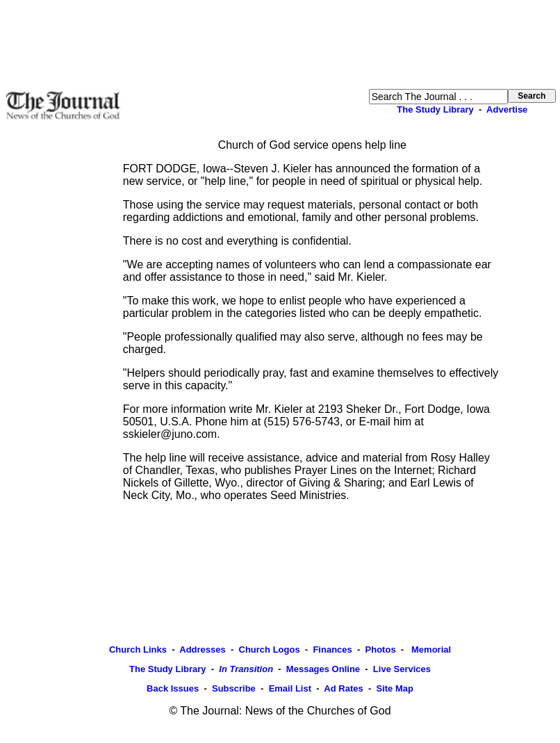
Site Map (394, 688)
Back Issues (173, 688)
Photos (381, 650)
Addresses (202, 650)
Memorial (430, 650)
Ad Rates (343, 688)
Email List (290, 688)
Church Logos (270, 650)
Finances (332, 650)
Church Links (138, 650)
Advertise (507, 109)
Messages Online (323, 669)
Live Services (402, 669)
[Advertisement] (280, 44)
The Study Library (435, 109)
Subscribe (234, 688)
